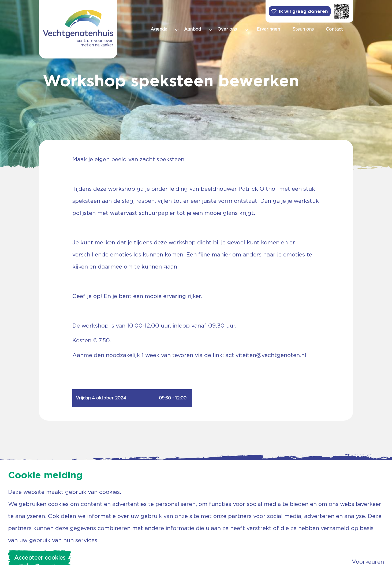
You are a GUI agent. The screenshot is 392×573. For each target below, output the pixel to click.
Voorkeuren (368, 562)
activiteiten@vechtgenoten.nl (266, 355)
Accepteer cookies (40, 558)
